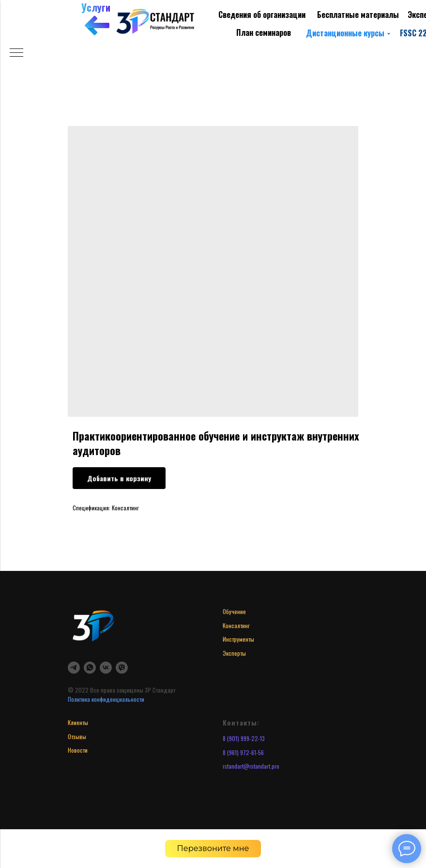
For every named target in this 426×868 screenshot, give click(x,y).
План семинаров (264, 32)
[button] (213, 849)
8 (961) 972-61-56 (243, 752)
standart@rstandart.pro (252, 766)
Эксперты (234, 653)
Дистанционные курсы (345, 33)
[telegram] (74, 668)
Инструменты (238, 639)
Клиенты (78, 722)
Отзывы (77, 736)
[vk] (106, 668)
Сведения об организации (262, 15)
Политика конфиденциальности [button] (106, 699)
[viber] (122, 668)
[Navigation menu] (16, 53)
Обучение (234, 611)
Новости (78, 750)
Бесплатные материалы (358, 15)
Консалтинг (236, 625)
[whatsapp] (90, 668)
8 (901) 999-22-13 (244, 738)
